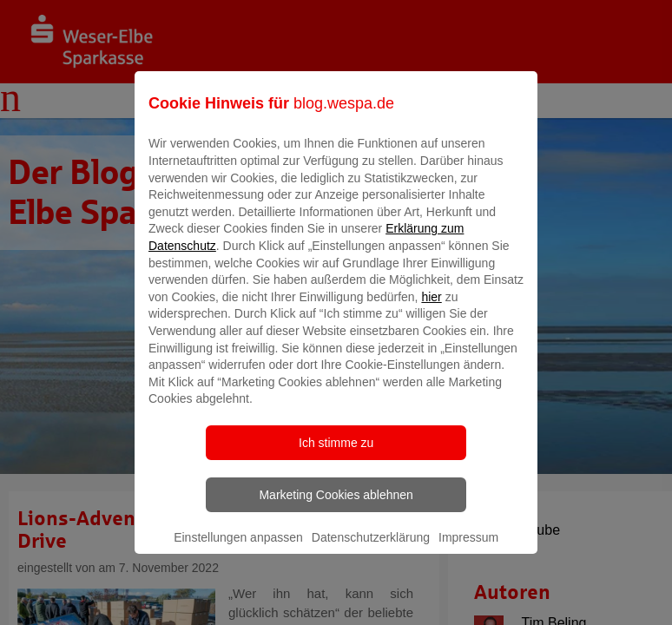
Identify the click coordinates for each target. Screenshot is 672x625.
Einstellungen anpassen (238, 549)
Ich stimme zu (336, 455)
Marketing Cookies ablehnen (336, 507)
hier (431, 309)
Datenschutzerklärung (371, 549)
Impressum (468, 549)
